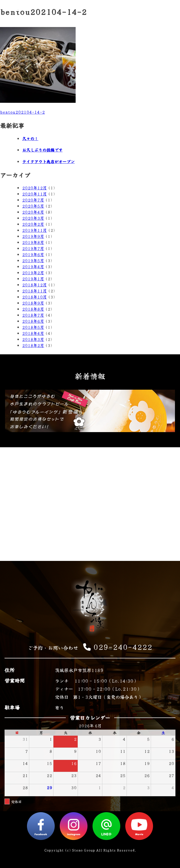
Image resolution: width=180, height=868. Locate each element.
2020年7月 (33, 200)
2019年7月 (33, 248)
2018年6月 (33, 321)
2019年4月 (33, 266)
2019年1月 (33, 279)
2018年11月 (35, 291)
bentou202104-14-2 (22, 112)
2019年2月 (33, 272)
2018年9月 (33, 303)
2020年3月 (33, 218)
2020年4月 (33, 212)
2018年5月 (33, 327)
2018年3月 (33, 339)
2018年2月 (33, 345)
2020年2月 (33, 224)
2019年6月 (33, 254)
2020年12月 (35, 188)
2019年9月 (33, 236)
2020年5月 (33, 206)
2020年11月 (35, 194)
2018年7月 (33, 315)
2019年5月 (33, 260)
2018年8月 (33, 309)
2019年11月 (35, 230)
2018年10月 (35, 297)
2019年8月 (33, 242)
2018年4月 (33, 333)
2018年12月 (35, 285)
